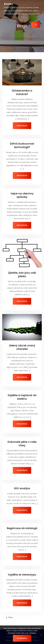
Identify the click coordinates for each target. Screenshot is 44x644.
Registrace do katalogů (22, 528)
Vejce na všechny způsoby (22, 195)
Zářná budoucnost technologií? (22, 145)
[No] (41, 635)
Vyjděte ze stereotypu (22, 575)
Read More (22, 126)
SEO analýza (22, 488)
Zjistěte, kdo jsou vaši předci (22, 275)
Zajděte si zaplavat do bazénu (22, 397)
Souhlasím (22, 638)
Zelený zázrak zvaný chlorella (22, 347)
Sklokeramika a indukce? (22, 92)
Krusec (9, 4)
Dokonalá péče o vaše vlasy (22, 444)
